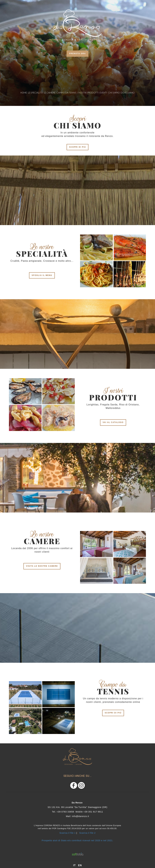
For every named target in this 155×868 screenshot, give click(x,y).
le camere (50, 93)
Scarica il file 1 (68, 833)
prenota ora (77, 54)
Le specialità (35, 93)
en (80, 865)
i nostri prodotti (88, 93)
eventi (103, 93)
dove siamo (128, 93)
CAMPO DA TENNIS (66, 93)
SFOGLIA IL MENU (42, 275)
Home (24, 93)
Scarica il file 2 (87, 833)
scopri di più (78, 147)
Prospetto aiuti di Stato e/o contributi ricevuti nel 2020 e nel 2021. (78, 840)
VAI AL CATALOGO (113, 422)
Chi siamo (114, 93)
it (74, 865)
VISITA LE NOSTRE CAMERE (42, 566)
